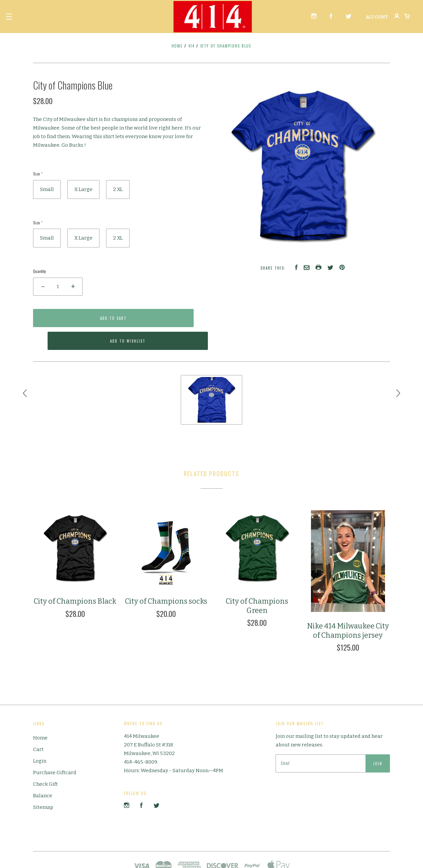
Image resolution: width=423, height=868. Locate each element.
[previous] (25, 370)
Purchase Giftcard (55, 749)
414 (192, 46)
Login (40, 738)
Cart (38, 726)
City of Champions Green (257, 583)
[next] (398, 370)
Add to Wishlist (167, 318)
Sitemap (43, 784)
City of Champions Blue (226, 46)
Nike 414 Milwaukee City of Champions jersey (348, 607)
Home (177, 46)
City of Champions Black (75, 578)
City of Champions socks (166, 578)
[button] (9, 17)
